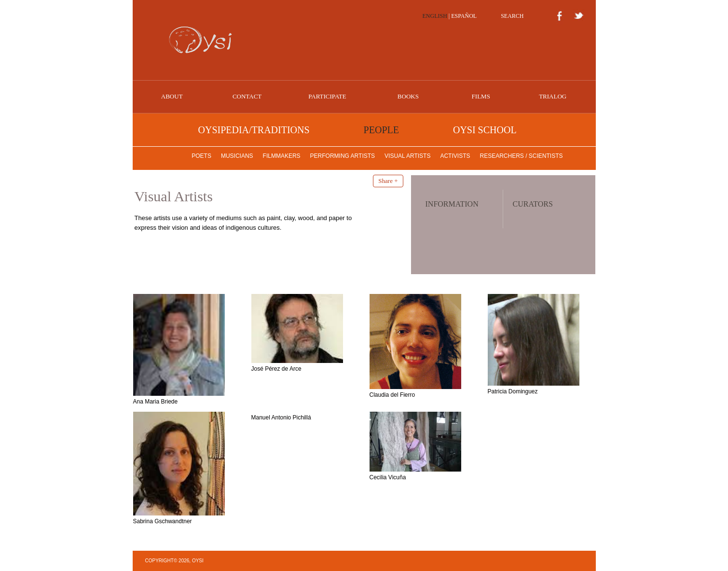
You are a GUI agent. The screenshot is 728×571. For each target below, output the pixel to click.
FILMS (481, 96)
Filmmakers (282, 156)
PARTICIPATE (327, 96)
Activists (455, 156)
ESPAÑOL (464, 16)
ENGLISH (435, 16)
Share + (388, 181)
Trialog (553, 96)
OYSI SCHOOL (485, 130)
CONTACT (247, 96)
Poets (201, 156)
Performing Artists (343, 156)
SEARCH (512, 16)
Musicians (237, 156)
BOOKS (408, 96)
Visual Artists (407, 156)
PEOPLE (381, 130)
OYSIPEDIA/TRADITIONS (254, 130)
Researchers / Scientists (521, 156)
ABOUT (172, 96)
